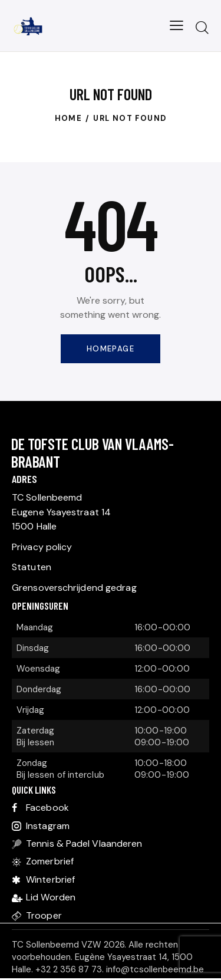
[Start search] (202, 27)
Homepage (111, 349)
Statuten (32, 567)
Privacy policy (42, 547)
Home (69, 118)
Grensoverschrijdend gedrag (74, 588)
